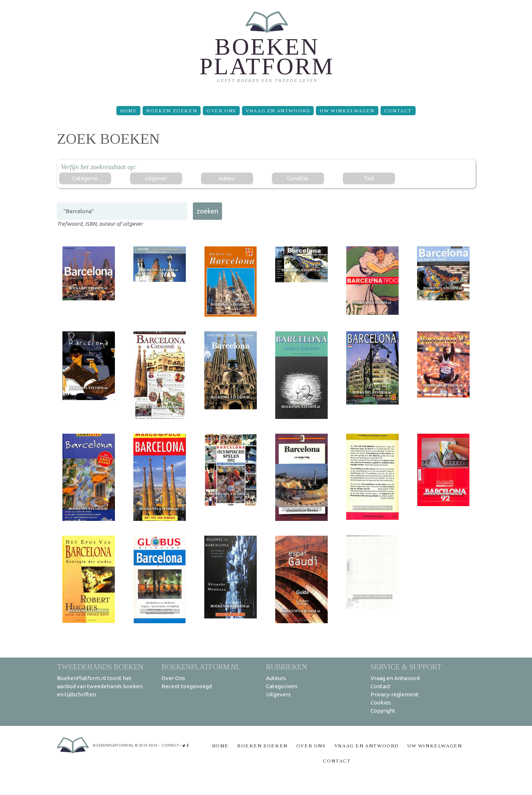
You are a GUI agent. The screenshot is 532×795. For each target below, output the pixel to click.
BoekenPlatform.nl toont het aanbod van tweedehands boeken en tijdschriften (100, 686)
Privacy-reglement (395, 694)
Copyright (383, 711)
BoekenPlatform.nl (201, 667)
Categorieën (282, 686)
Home (128, 111)
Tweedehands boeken (100, 667)
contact (170, 745)
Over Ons (221, 111)
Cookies (381, 702)
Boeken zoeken (172, 111)
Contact (398, 111)
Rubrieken (287, 667)
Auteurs (276, 678)
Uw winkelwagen (347, 111)
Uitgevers (278, 694)
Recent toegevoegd (187, 686)
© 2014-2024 (146, 745)
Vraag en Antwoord (278, 111)
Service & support (406, 667)
